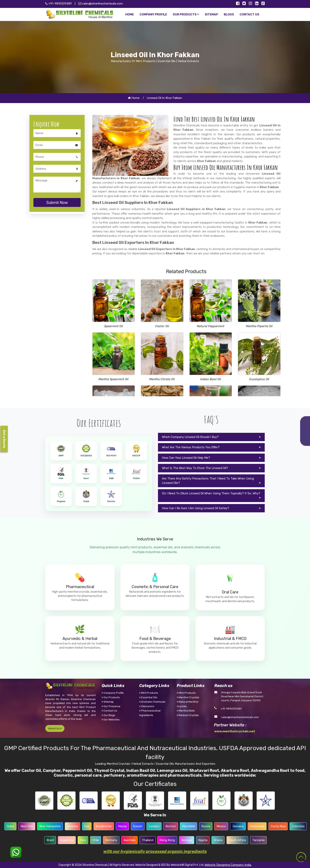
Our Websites (111, 720)
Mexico (221, 826)
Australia (129, 840)
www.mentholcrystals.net (235, 731)
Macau (122, 826)
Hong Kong (167, 840)
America (72, 826)
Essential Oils (148, 697)
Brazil (50, 840)
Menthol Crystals (188, 697)
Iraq (87, 826)
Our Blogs (108, 715)
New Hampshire (50, 826)
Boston (171, 826)
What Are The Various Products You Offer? (191, 447)
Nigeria (203, 840)
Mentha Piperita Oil (259, 326)
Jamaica (238, 826)
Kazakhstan (104, 826)
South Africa (237, 840)
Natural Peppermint (211, 326)
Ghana (218, 840)
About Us (55, 728)
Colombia (298, 826)
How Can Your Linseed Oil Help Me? (186, 458)
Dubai (10, 826)
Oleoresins (147, 706)
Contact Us (109, 711)
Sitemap (108, 702)
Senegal (187, 840)
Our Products (111, 697)
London (154, 826)
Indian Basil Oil (211, 379)
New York (27, 826)
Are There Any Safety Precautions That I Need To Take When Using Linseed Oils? (208, 481)
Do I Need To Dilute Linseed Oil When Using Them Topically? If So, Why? (211, 493)
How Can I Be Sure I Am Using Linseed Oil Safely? (196, 508)
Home (134, 98)
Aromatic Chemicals (152, 702)
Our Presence (111, 706)
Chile (96, 840)
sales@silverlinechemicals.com (101, 4)
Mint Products (149, 693)
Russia (206, 826)
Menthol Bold (186, 711)
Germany (111, 840)
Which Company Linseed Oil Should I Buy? (190, 437)
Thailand (148, 840)
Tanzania (258, 840)
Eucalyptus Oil (259, 379)
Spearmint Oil (114, 326)
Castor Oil (162, 326)
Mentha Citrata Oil (162, 379)
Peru (83, 840)
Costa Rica (278, 826)
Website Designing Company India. (228, 865)
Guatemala (257, 826)
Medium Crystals (188, 715)
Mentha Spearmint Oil (113, 379)
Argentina (67, 840)
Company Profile (113, 693)
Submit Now (57, 203)
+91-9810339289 (231, 709)
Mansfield (189, 826)
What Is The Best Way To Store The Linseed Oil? (195, 468)
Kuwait (138, 826)
